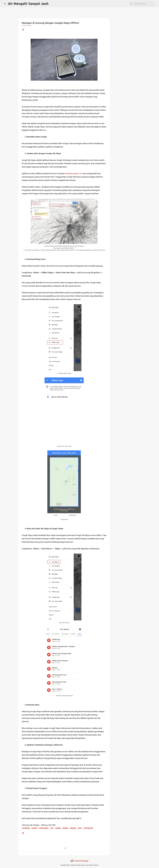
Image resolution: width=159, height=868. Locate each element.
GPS (52, 828)
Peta (80, 828)
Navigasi (73, 828)
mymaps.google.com (74, 173)
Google (34, 828)
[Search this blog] (144, 4)
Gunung (58, 828)
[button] (23, 30)
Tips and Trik (88, 828)
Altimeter (26, 828)
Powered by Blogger (80, 861)
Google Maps (44, 828)
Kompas (65, 828)
